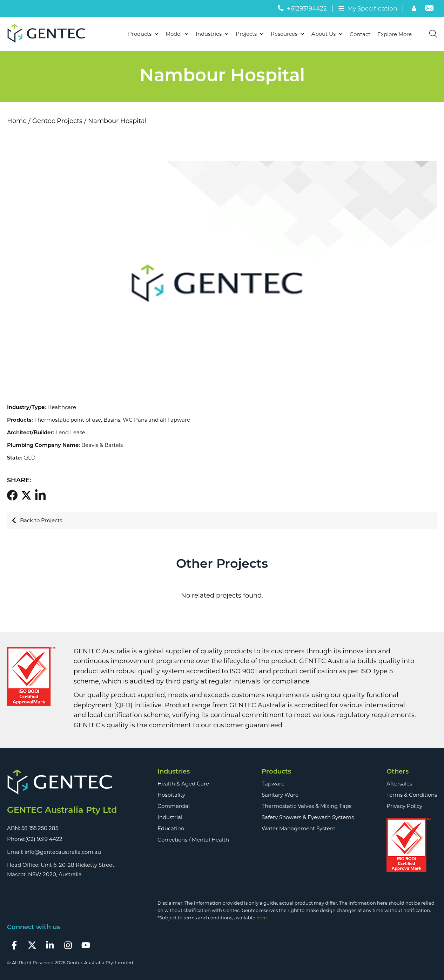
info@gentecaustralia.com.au (63, 852)
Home (17, 121)
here (262, 918)
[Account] (415, 9)
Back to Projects (37, 520)
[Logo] (49, 34)
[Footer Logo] (62, 782)
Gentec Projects (57, 121)
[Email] (429, 9)
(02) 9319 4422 (44, 839)
